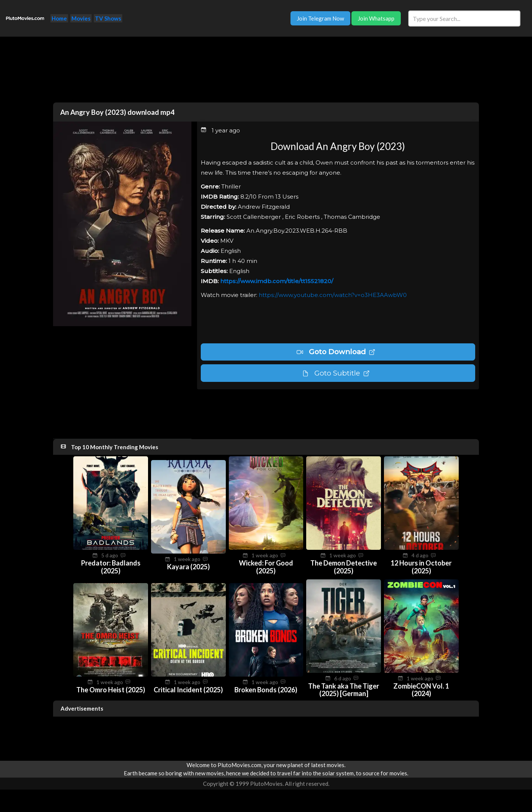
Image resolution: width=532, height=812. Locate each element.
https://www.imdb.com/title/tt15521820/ (277, 281)
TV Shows (108, 18)
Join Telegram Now (320, 18)
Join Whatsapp (376, 18)
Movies (81, 18)
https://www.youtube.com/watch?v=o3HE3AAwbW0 (333, 295)
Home (59, 18)
